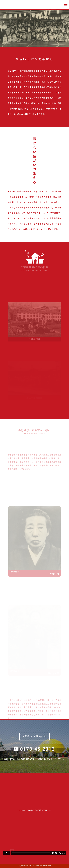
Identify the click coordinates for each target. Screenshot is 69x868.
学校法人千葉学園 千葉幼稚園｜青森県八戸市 (27, 4)
